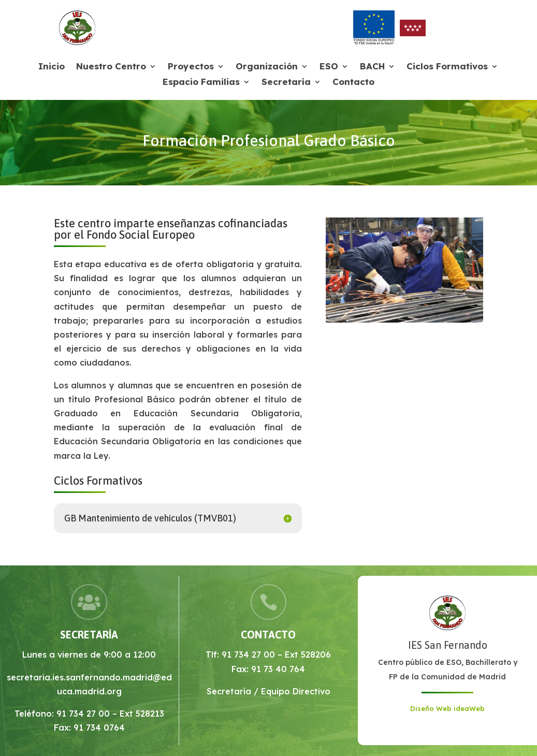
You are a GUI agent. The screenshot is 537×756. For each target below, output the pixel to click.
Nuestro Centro (111, 67)
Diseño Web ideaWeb (447, 708)
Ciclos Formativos (447, 67)
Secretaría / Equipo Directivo (268, 691)
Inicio (52, 67)
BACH (372, 67)
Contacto (353, 83)
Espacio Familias (201, 83)
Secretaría (286, 83)
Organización (267, 67)
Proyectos (191, 67)
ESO (329, 67)
